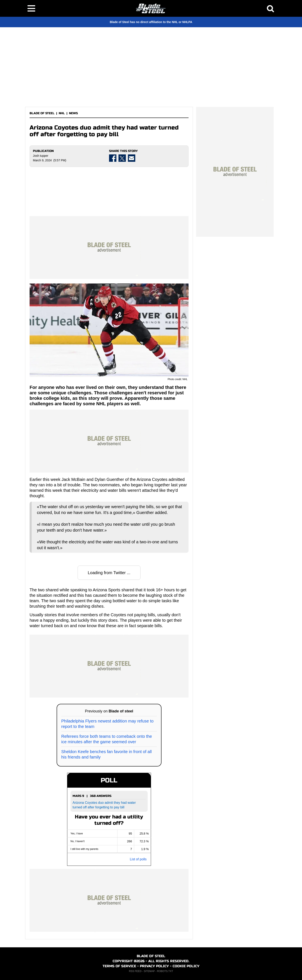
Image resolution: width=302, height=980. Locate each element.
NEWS (73, 113)
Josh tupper (41, 156)
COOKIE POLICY (186, 966)
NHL (62, 113)
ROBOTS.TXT (165, 971)
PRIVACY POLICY (154, 966)
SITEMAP (149, 971)
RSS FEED (135, 971)
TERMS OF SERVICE (119, 966)
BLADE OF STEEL (42, 113)
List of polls (138, 859)
